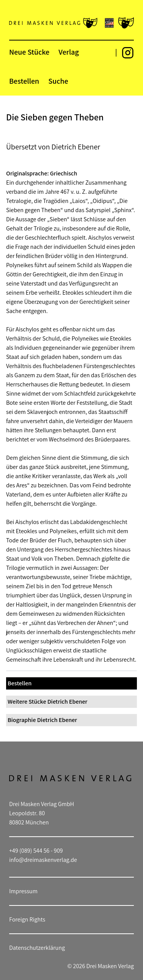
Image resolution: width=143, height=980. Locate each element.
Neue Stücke (29, 52)
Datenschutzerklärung (37, 948)
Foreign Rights (27, 919)
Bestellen (24, 81)
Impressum (23, 891)
